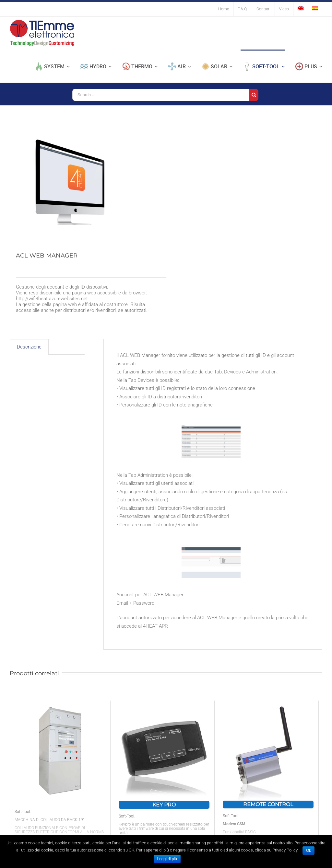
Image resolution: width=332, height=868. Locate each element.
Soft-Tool (22, 812)
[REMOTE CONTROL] (268, 751)
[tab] (29, 347)
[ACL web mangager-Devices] (211, 444)
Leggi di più (167, 859)
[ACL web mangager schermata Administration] (211, 563)
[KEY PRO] (164, 751)
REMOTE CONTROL (268, 804)
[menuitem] (224, 9)
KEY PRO (164, 805)
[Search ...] (161, 95)
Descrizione (29, 347)
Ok (308, 851)
